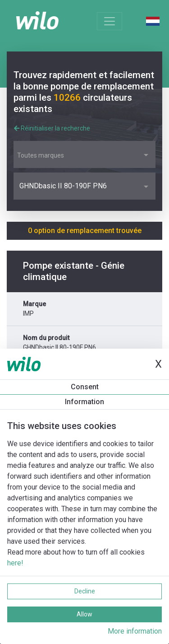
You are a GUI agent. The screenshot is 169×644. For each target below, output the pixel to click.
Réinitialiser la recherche (52, 128)
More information (135, 631)
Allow (84, 614)
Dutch (153, 21)
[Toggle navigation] (110, 21)
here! (15, 563)
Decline (85, 591)
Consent (85, 387)
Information (84, 402)
